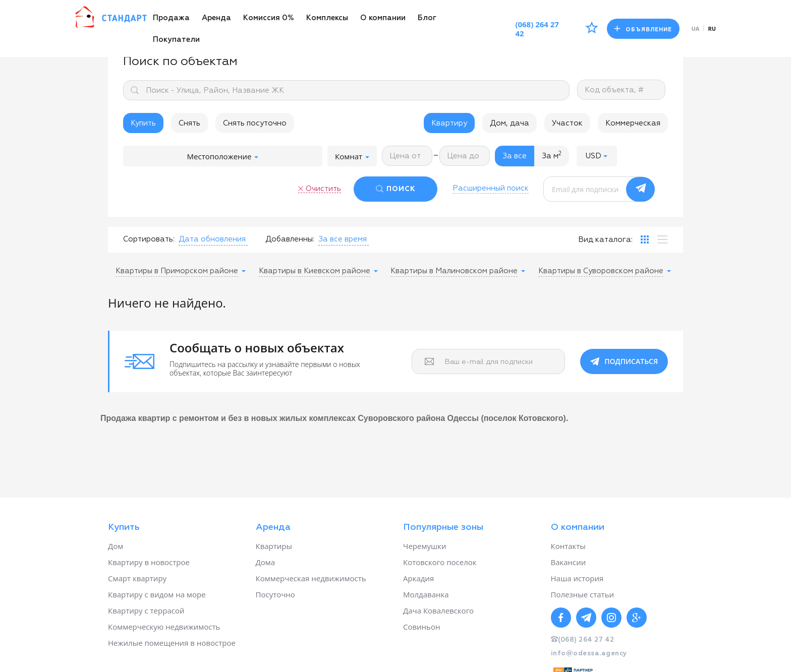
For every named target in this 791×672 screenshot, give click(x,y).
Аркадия (418, 578)
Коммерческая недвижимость (311, 578)
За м (552, 155)
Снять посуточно (255, 123)
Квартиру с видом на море (157, 594)
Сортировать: (149, 239)
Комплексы (327, 18)
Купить (143, 123)
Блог (427, 18)
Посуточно (275, 594)
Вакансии (569, 562)
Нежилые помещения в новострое (172, 643)
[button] (597, 156)
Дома (266, 562)
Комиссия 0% (269, 18)
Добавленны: (290, 239)
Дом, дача (510, 123)
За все (515, 156)
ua (696, 28)
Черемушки (425, 546)
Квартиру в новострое (149, 562)
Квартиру (449, 123)
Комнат (352, 156)
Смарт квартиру (137, 578)
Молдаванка (426, 594)
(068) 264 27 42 (537, 29)
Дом (116, 546)
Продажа (171, 18)
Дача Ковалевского (438, 610)
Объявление (643, 29)
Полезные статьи (583, 594)
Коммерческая (633, 123)
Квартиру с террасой (146, 610)
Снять (189, 123)
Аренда (216, 18)
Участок (567, 123)
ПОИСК (401, 189)
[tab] (645, 239)
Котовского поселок (440, 562)
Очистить (323, 189)
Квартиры (274, 546)
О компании (383, 18)
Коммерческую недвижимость (164, 627)
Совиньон (421, 627)
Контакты (568, 546)
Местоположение (223, 156)
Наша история (577, 578)
